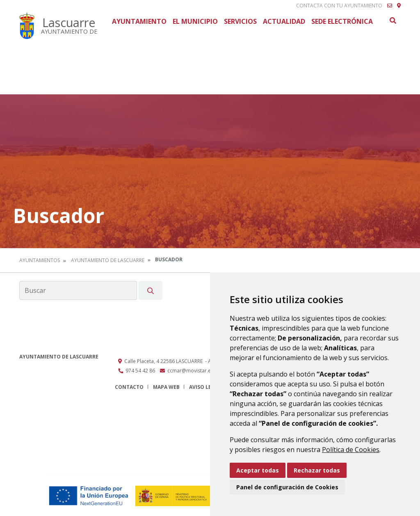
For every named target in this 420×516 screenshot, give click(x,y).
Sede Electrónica (342, 21)
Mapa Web (166, 387)
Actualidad (284, 21)
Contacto (129, 387)
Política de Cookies (351, 450)
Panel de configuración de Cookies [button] (287, 487)
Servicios (240, 21)
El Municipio (195, 21)
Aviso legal (205, 387)
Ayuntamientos (40, 260)
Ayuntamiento (139, 21)
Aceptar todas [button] (258, 470)
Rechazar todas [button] (317, 470)
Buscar (393, 21)
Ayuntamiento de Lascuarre (108, 260)
